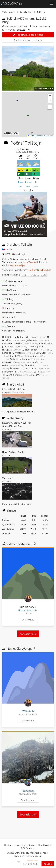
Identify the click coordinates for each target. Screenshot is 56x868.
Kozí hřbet (33, 337)
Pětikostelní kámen (27, 359)
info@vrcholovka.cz (39, 853)
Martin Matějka (17, 265)
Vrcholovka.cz (9, 12)
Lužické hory (26, 12)
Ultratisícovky (45, 845)
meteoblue (28, 190)
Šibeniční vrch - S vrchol (30, 369)
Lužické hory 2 (28, 607)
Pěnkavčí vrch (17, 362)
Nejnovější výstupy (19, 649)
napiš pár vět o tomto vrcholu (34, 275)
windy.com (26, 504)
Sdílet (48, 864)
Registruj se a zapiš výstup (28, 35)
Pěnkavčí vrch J (17, 372)
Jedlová (38, 340)
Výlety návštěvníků (19, 544)
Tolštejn (41, 12)
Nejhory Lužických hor (40, 270)
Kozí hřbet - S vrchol (20, 343)
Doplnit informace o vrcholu (28, 40)
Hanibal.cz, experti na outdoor (19, 845)
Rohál (21, 356)
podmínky (19, 856)
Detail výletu (28, 620)
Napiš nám (30, 864)
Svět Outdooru (28, 848)
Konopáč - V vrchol (19, 353)
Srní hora (20, 375)
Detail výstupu (28, 721)
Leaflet (31, 136)
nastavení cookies (34, 856)
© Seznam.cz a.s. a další (44, 136)
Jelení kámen (38, 350)
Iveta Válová (48, 89)
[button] (28, 115)
